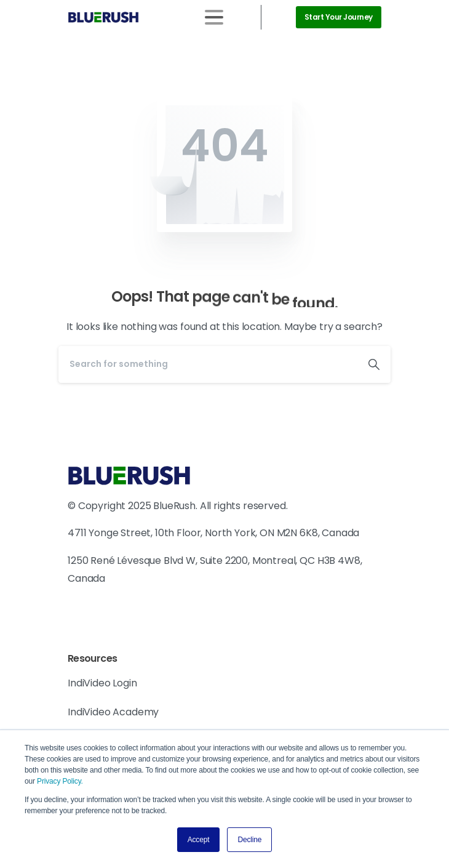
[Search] (208, 364)
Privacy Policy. (60, 781)
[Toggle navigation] (214, 17)
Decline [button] (249, 840)
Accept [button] (199, 840)
